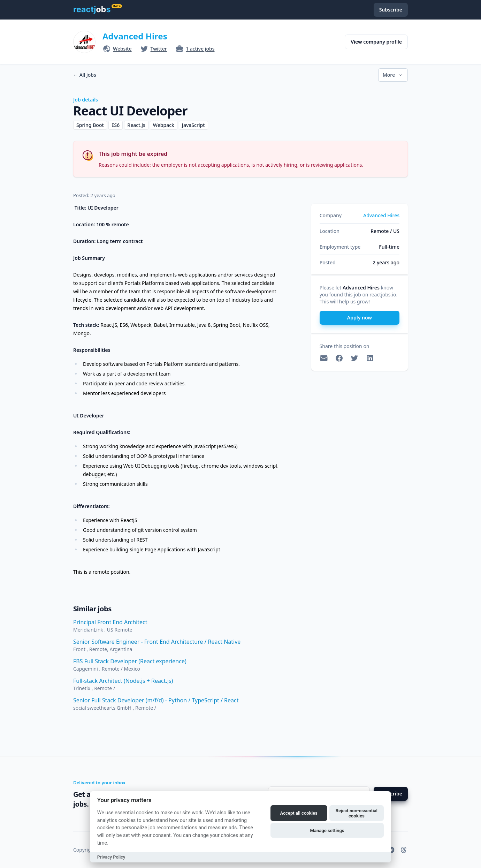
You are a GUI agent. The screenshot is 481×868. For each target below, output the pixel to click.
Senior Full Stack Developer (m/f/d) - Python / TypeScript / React (156, 700)
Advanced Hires (135, 36)
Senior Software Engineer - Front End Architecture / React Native (157, 642)
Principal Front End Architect (110, 622)
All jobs (85, 75)
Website (122, 49)
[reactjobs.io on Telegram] (391, 850)
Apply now (360, 318)
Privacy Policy (111, 857)
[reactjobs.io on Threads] (404, 850)
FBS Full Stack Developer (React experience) (130, 661)
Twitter (159, 49)
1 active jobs (200, 49)
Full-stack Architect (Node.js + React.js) (123, 681)
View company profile (376, 42)
